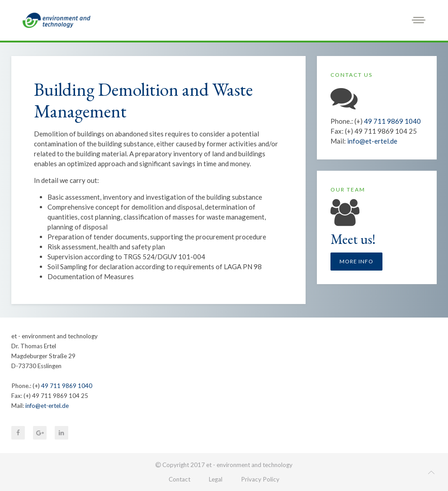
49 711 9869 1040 (392, 121)
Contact (179, 479)
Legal (216, 479)
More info (356, 261)
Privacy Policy (260, 479)
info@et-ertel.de (372, 141)
